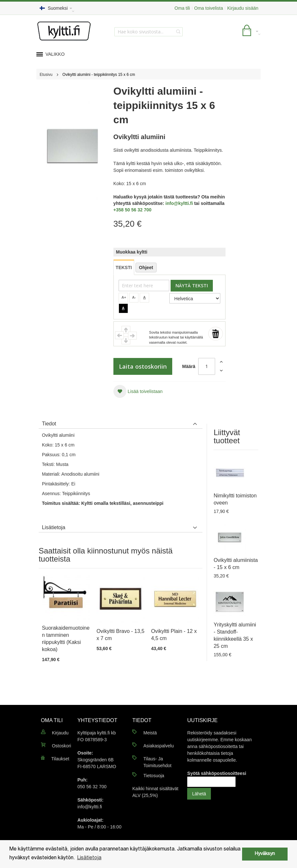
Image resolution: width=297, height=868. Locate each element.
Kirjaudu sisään (243, 8)
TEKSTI (124, 268)
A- (134, 297)
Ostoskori (62, 746)
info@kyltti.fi (179, 203)
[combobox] (148, 32)
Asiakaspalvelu (158, 746)
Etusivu (46, 75)
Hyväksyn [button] (265, 854)
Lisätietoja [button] (89, 858)
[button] (138, 391)
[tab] (121, 422)
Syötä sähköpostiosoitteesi (217, 773)
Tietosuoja (154, 776)
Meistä (150, 733)
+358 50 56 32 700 (132, 210)
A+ (124, 297)
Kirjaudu (60, 733)
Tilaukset (60, 759)
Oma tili (182, 8)
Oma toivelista (209, 8)
